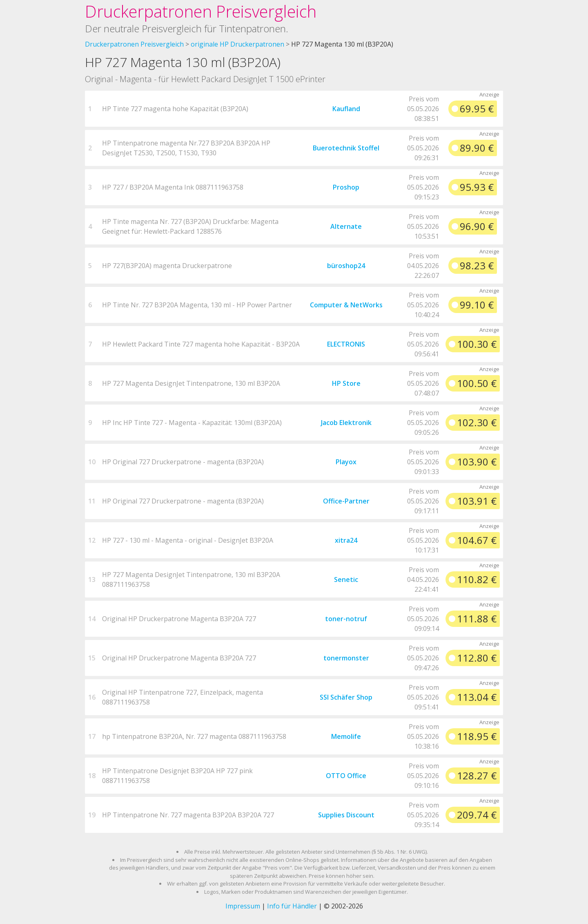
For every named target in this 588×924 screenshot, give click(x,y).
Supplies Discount (346, 815)
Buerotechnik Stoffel (346, 148)
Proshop (346, 187)
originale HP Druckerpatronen (237, 44)
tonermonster (346, 658)
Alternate (346, 226)
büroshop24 (346, 266)
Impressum (243, 906)
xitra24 (346, 540)
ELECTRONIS (346, 344)
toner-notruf (346, 619)
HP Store (346, 383)
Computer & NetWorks (346, 305)
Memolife (346, 736)
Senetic (346, 579)
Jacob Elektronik (346, 423)
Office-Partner (346, 501)
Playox (346, 462)
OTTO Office (346, 776)
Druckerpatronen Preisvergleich (201, 11)
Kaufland (346, 109)
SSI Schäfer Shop (346, 697)
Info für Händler (292, 906)
